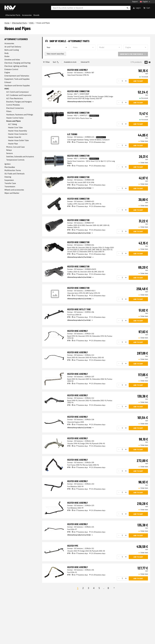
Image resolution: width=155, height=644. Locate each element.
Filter (46, 62)
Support (135, 2)
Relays (9, 150)
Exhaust (8, 82)
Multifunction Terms (13, 170)
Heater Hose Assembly (18, 131)
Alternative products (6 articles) (81, 277)
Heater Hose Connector (18, 134)
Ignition (8, 164)
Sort (56, 62)
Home (7, 23)
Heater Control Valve (15, 118)
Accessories (27, 15)
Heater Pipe (13, 144)
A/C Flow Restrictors (15, 98)
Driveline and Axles (12, 60)
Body (7, 53)
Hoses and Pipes (43, 23)
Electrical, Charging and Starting (17, 63)
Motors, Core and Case (15, 147)
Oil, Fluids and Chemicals (15, 174)
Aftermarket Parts (13, 15)
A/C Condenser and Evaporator (19, 95)
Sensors (10, 153)
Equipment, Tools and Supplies (17, 79)
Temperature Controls (15, 160)
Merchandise (10, 167)
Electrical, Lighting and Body (16, 66)
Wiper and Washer (12, 193)
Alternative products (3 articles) (81, 188)
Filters (9, 111)
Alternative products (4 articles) (81, 102)
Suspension (9, 180)
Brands (36, 15)
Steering (8, 177)
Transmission (10, 187)
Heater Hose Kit (15, 137)
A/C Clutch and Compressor (18, 92)
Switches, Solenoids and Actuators (20, 157)
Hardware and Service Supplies (17, 86)
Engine (7, 73)
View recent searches (55, 54)
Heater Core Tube (15, 127)
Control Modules (13, 105)
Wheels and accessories (14, 190)
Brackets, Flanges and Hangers (19, 102)
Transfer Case (10, 183)
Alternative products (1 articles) (81, 299)
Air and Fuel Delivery (13, 47)
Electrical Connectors (15, 108)
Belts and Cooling (12, 50)
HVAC (32, 23)
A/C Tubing (12, 124)
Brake (7, 56)
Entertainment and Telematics (17, 76)
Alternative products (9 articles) (81, 257)
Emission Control (11, 69)
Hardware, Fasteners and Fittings (20, 115)
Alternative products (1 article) (80, 233)
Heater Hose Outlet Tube (18, 140)
